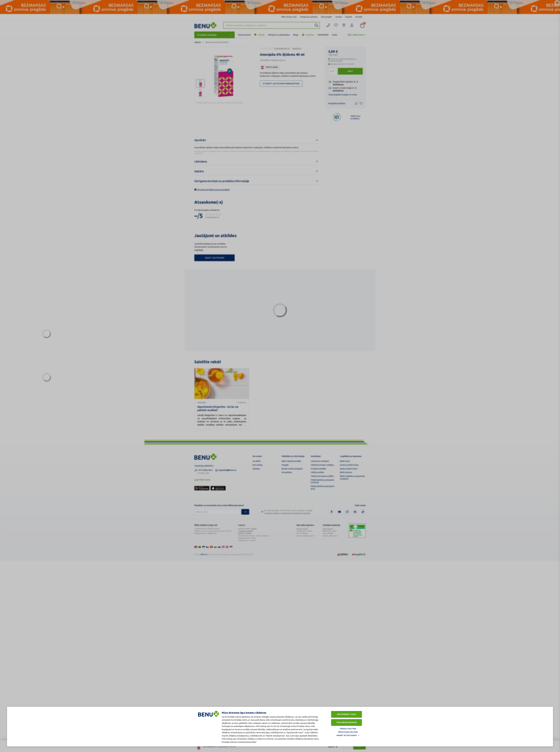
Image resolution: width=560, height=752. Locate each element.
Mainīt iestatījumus (347, 735)
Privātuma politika (348, 732)
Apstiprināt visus (347, 714)
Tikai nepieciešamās (347, 722)
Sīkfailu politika (348, 729)
